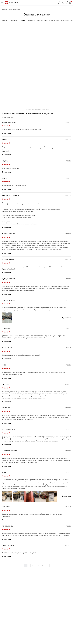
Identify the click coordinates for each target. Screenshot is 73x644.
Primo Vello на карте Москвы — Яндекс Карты (37, 109)
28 (38, 566)
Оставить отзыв (8, 117)
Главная (4, 10)
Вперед (48, 566)
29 (42, 566)
